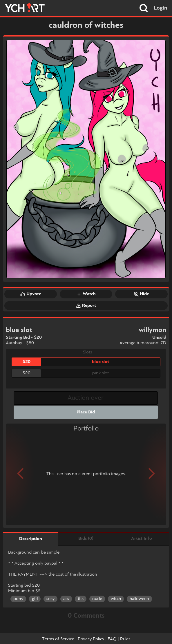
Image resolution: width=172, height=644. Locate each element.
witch (116, 599)
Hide (141, 294)
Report (86, 306)
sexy (50, 599)
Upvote (31, 294)
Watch (86, 294)
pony (18, 599)
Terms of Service (58, 639)
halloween (139, 599)
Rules (125, 639)
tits (81, 599)
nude (97, 599)
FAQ (112, 639)
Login (161, 8)
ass (66, 599)
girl (35, 599)
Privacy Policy (91, 639)
